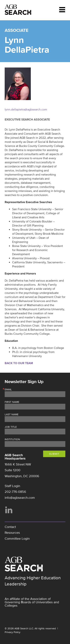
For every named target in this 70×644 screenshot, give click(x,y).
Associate (17, 30)
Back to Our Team (19, 363)
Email (8, 390)
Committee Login (17, 539)
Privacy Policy (13, 632)
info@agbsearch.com (20, 498)
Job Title (11, 427)
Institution (12, 439)
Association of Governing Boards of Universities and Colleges (32, 602)
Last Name (12, 415)
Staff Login (12, 486)
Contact (10, 527)
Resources (12, 533)
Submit (54, 454)
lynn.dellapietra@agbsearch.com (26, 110)
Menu (62, 10)
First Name (12, 402)
